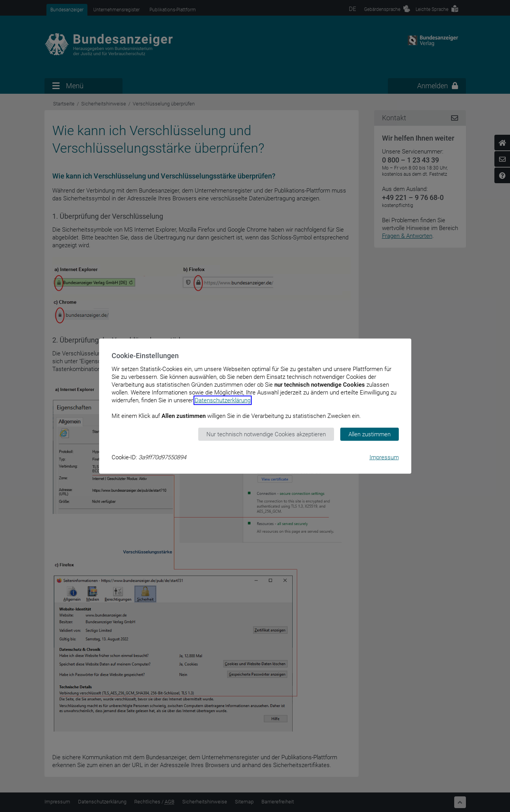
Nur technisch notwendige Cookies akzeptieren (266, 434)
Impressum (384, 457)
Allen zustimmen (370, 434)
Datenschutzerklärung (223, 400)
